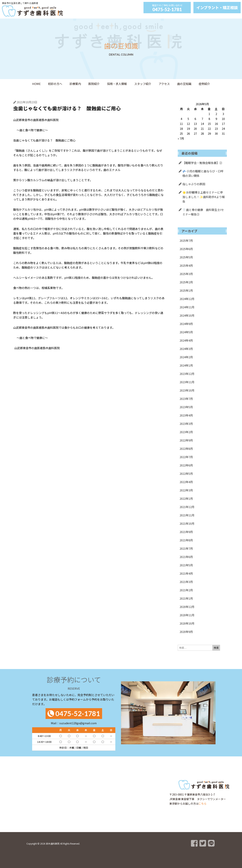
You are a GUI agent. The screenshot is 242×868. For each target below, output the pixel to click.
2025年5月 (186, 257)
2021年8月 (186, 540)
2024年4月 (186, 340)
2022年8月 (186, 449)
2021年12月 (187, 507)
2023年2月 (186, 432)
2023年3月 (186, 424)
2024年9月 (186, 324)
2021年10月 (187, 523)
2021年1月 (186, 598)
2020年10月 (187, 623)
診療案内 (75, 84)
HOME (36, 84)
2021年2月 (186, 590)
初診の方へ (55, 84)
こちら (202, 804)
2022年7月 (186, 457)
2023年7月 (186, 399)
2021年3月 (186, 582)
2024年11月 (187, 307)
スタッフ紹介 (143, 84)
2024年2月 (186, 357)
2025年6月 (186, 249)
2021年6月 (186, 557)
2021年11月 (187, 515)
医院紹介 (94, 84)
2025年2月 (186, 282)
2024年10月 (187, 315)
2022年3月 (186, 490)
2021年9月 (186, 532)
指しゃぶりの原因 (194, 184)
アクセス (164, 84)
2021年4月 (186, 573)
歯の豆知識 (184, 84)
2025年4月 (186, 265)
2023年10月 (187, 390)
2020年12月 (187, 607)
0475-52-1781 (167, 9)
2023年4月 (186, 415)
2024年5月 (186, 332)
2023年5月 (186, 407)
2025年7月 (186, 241)
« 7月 (181, 138)
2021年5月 (186, 565)
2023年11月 (187, 382)
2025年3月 (186, 274)
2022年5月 (186, 474)
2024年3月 (186, 349)
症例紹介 (204, 84)
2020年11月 (187, 615)
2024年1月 (186, 365)
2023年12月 (187, 374)
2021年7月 (186, 548)
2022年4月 (186, 482)
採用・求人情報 (117, 84)
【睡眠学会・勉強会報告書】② (202, 163)
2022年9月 (186, 440)
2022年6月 (186, 465)
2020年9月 (186, 632)
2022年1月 (186, 498)
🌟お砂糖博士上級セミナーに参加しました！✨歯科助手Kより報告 (204, 197)
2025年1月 (186, 290)
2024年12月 (187, 299)
